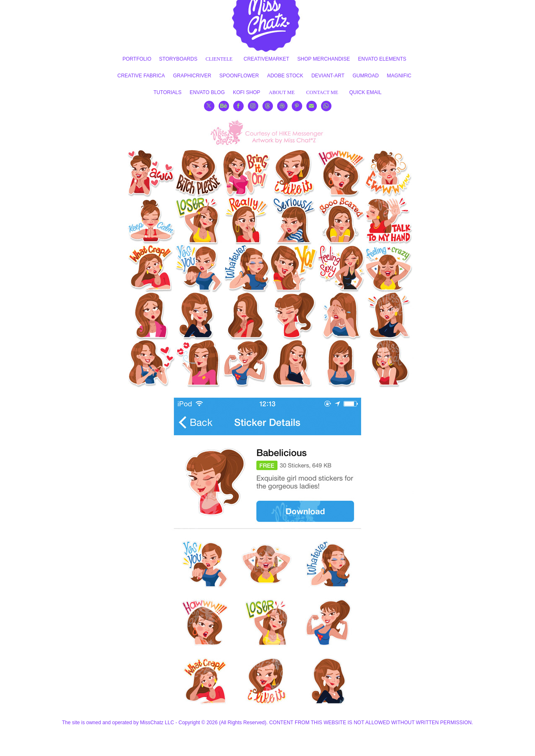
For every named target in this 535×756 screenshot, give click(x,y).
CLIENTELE (219, 59)
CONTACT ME (322, 92)
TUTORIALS (167, 92)
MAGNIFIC (399, 76)
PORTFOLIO (137, 59)
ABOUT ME (282, 92)
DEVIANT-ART (328, 76)
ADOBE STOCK (285, 76)
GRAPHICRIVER (192, 76)
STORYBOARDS (178, 59)
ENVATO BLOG (207, 92)
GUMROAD (366, 76)
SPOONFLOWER (239, 76)
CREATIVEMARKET (266, 59)
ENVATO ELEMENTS (382, 59)
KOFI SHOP (246, 92)
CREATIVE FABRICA (141, 76)
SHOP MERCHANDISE (324, 59)
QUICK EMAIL (366, 92)
